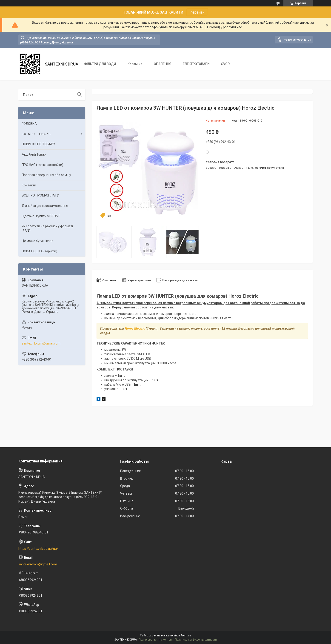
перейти (197, 12)
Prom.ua (186, 635)
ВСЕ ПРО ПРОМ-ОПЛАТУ (40, 195)
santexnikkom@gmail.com (41, 343)
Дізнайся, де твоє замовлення (45, 206)
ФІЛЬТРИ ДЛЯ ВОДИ (100, 64)
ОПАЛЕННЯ (163, 64)
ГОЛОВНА (29, 124)
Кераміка (135, 64)
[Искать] (80, 95)
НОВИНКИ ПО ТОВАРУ (39, 144)
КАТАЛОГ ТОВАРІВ (36, 134)
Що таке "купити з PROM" (41, 216)
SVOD (225, 64)
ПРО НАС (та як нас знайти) (43, 165)
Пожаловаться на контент (156, 640)
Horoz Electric (135, 328)
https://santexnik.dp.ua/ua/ (38, 549)
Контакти (29, 185)
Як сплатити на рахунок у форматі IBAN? (47, 228)
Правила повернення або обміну (46, 175)
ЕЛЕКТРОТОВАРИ (196, 64)
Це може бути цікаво (38, 241)
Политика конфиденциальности (196, 640)
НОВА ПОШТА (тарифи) (40, 251)
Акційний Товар (34, 154)
